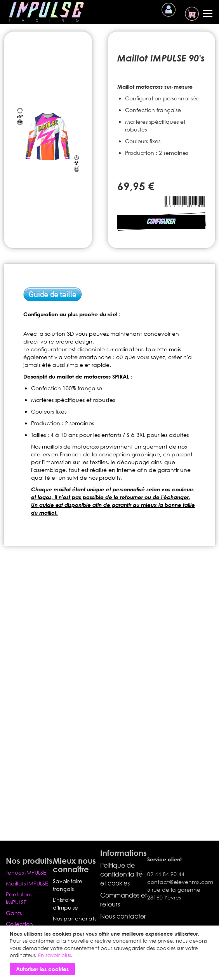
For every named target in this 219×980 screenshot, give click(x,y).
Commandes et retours (123, 900)
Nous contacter (123, 916)
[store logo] (46, 12)
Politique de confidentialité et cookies (121, 874)
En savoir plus (55, 955)
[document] (110, 953)
